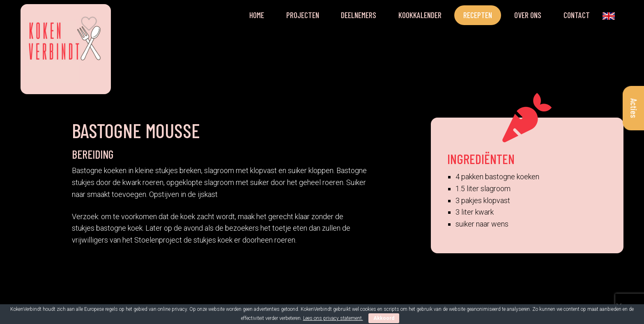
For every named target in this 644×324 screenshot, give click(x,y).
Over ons (528, 15)
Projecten (303, 15)
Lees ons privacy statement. (333, 318)
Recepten (478, 15)
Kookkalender (420, 15)
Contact (577, 15)
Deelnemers (359, 15)
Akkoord (384, 318)
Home (257, 15)
